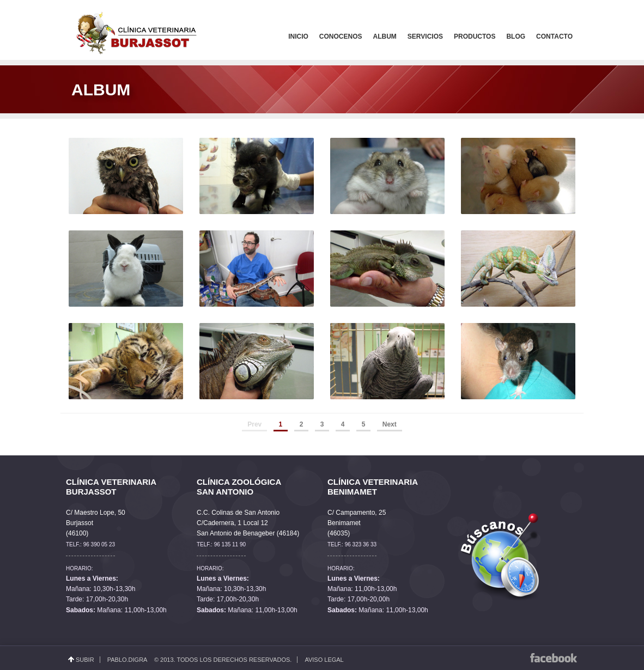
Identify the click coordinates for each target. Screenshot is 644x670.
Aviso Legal (324, 660)
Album (385, 36)
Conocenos (341, 36)
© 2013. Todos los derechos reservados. (223, 660)
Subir (85, 660)
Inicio (298, 36)
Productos (475, 36)
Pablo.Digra (127, 660)
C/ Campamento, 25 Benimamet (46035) (357, 523)
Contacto (554, 36)
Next (390, 424)
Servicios (425, 36)
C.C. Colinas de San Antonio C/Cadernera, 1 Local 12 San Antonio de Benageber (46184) (248, 523)
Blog (516, 36)
